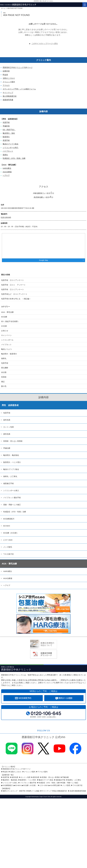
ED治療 (4, 317)
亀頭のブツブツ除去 (11, 144)
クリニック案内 (9, 82)
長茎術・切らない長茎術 (13, 441)
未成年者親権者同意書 (78, 791)
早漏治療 (7, 448)
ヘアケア (6, 175)
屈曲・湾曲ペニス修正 (12, 505)
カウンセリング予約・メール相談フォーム (19, 89)
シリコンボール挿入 (11, 148)
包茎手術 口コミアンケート (13, 280)
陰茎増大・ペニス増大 (12, 462)
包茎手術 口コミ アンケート (13, 285)
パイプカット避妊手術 (12, 498)
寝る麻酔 (5, 368)
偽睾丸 (5, 155)
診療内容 (6, 71)
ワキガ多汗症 (9, 554)
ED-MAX (7, 526)
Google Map (43, 260)
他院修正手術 (9, 483)
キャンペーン (6, 335)
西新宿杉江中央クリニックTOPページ (18, 67)
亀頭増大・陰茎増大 (9, 354)
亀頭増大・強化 (9, 133)
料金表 (5, 75)
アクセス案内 (43, 772)
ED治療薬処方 (9, 519)
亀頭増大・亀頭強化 (11, 455)
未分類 (4, 372)
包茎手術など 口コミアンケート (16, 294)
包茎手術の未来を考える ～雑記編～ (16, 299)
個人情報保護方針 (10, 96)
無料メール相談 (34, 791)
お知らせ (5, 331)
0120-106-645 (6, 217)
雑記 (3, 382)
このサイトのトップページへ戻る (45, 43)
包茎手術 (6, 122)
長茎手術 (6, 140)
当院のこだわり (9, 78)
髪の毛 (4, 386)
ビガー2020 (8, 540)
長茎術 (4, 377)
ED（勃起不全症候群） (10, 321)
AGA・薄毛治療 (7, 312)
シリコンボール (7, 340)
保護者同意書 (8, 100)
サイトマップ (8, 93)
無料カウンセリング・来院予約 (14, 791)
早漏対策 (6, 126)
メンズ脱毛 (8, 547)
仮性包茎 (7, 420)
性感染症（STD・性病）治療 (14, 158)
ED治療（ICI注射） (11, 533)
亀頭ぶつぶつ (6, 349)
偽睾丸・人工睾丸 (10, 476)
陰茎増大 (6, 137)
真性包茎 (7, 434)
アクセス (6, 85)
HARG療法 (7, 168)
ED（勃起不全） (9, 130)
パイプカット (8, 151)
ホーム (3, 8)
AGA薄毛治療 (55, 785)
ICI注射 (4, 326)
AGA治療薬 (7, 172)
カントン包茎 (9, 427)
